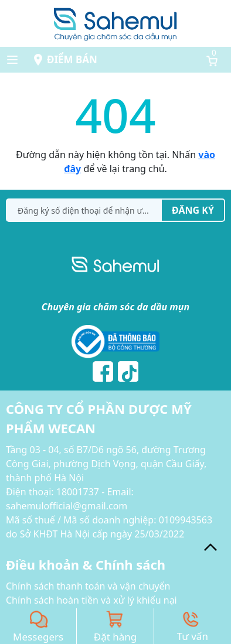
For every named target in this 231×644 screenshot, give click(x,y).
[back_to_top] (210, 547)
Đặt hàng (116, 637)
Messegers (38, 637)
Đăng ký (193, 210)
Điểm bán (72, 59)
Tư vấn (193, 636)
